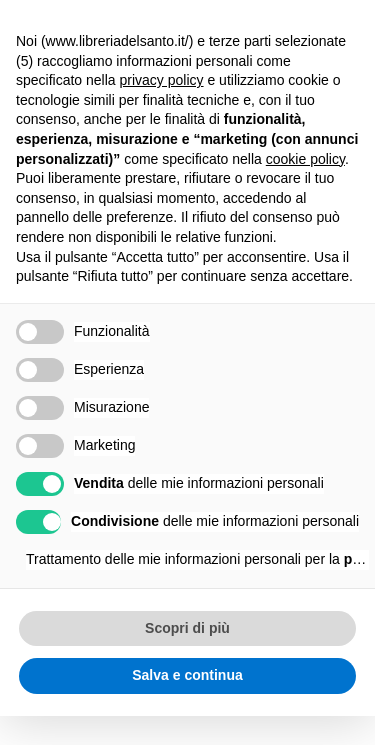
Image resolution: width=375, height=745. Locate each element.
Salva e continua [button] (187, 675)
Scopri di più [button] (187, 628)
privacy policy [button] (162, 80)
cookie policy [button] (305, 159)
